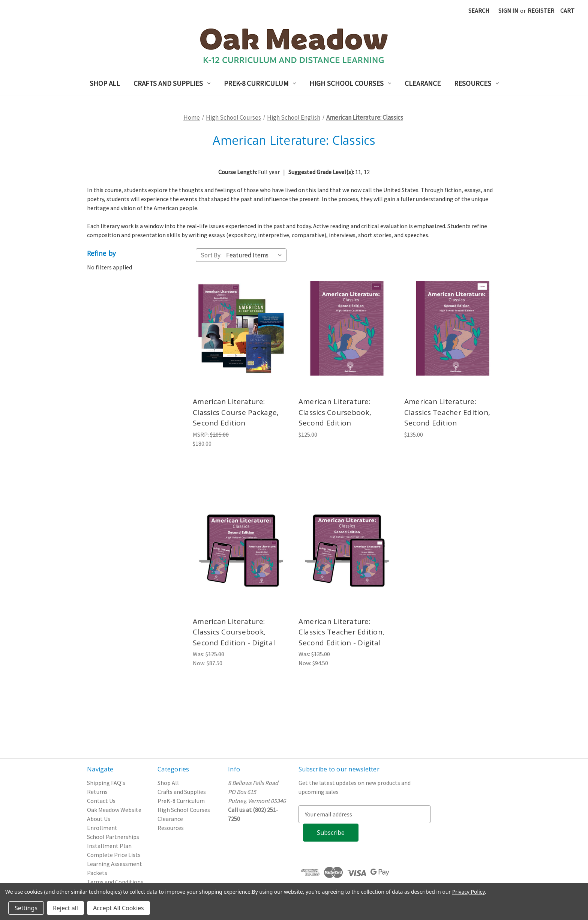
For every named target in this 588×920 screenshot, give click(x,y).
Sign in (508, 11)
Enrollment (102, 828)
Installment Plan (109, 846)
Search (479, 11)
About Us (99, 819)
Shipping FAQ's (106, 783)
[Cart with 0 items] (567, 11)
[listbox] (256, 255)
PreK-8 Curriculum (260, 83)
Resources (476, 83)
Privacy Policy (469, 892)
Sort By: (211, 255)
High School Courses (350, 83)
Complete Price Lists (114, 855)
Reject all (65, 908)
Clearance (423, 83)
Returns (97, 792)
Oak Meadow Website (114, 810)
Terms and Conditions (115, 882)
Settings (26, 908)
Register (541, 11)
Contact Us (101, 801)
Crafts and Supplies (172, 83)
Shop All (105, 83)
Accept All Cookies (118, 908)
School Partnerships (113, 837)
